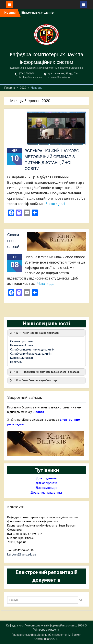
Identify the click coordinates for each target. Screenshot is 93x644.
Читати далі (56, 204)
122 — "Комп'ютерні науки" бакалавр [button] (34, 333)
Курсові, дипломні (22, 358)
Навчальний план (22, 345)
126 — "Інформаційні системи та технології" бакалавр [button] (44, 372)
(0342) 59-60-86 (27, 73)
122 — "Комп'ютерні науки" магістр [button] (33, 380)
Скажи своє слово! (13, 241)
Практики (16, 362)
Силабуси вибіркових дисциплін (31, 354)
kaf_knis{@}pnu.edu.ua (22, 555)
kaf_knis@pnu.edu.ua (30, 77)
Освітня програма (22, 341)
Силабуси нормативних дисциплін (32, 349)
